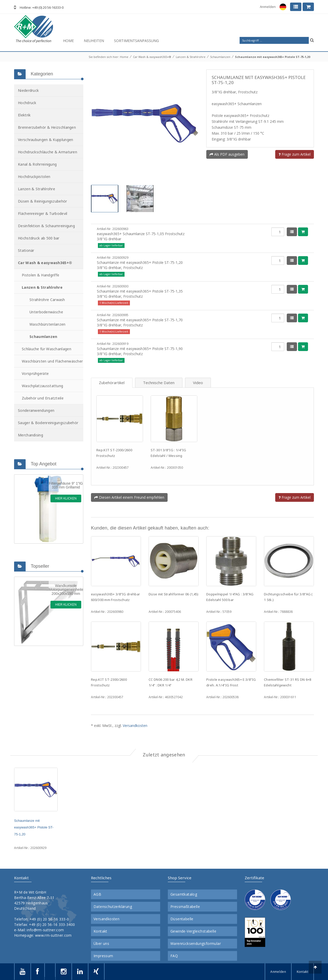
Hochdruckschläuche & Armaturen (48, 152)
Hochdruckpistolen (34, 177)
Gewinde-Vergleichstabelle (193, 931)
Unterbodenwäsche (46, 312)
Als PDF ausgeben (227, 154)
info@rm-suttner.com (45, 930)
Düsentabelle (182, 919)
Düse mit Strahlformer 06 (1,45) (173, 594)
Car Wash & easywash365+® (152, 57)
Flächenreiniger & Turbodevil (43, 213)
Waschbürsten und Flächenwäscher (52, 361)
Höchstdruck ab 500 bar (39, 238)
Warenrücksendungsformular (196, 944)
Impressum (103, 956)
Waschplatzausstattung (42, 386)
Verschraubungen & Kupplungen (45, 140)
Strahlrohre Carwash (47, 300)
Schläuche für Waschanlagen (47, 349)
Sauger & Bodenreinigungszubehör (48, 423)
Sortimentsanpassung (136, 41)
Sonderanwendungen (36, 410)
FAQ (174, 956)
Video (198, 383)
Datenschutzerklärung (113, 907)
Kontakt (100, 931)
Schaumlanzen (220, 57)
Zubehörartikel (112, 383)
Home (68, 41)
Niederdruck (28, 90)
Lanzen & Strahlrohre (191, 57)
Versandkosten (135, 726)
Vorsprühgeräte (35, 373)
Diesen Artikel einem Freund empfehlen (129, 497)
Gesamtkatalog (184, 894)
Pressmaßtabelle (185, 907)
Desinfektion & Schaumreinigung (46, 226)
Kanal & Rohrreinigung (37, 164)
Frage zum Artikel (295, 154)
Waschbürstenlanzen (47, 324)
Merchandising (30, 435)
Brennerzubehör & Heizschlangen (47, 127)
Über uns (101, 944)
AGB (97, 894)
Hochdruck (27, 103)
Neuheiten (94, 41)
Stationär (26, 250)
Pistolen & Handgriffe (40, 275)
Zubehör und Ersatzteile (43, 398)
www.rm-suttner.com (53, 935)
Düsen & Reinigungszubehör (43, 201)
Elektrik (24, 115)
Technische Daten (159, 383)
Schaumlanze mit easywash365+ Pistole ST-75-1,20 (273, 57)
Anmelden (268, 7)
